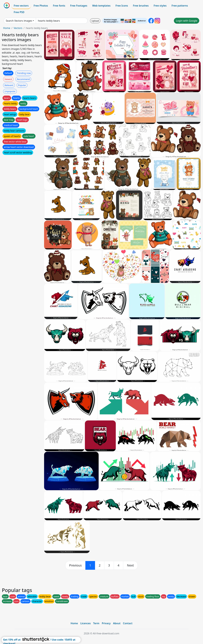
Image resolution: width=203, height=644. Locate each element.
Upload (95, 21)
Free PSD (19, 12)
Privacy (106, 623)
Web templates (101, 6)
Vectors (18, 28)
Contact (128, 623)
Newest (8, 79)
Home (7, 28)
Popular (22, 85)
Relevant (9, 85)
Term (96, 623)
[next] (130, 565)
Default (8, 73)
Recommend (23, 79)
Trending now (24, 73)
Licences (86, 623)
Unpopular (10, 91)
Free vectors (21, 6)
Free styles (160, 6)
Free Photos (41, 6)
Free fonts (59, 6)
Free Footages (79, 6)
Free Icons (122, 6)
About (117, 623)
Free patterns (180, 6)
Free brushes (141, 6)
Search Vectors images (19, 21)
